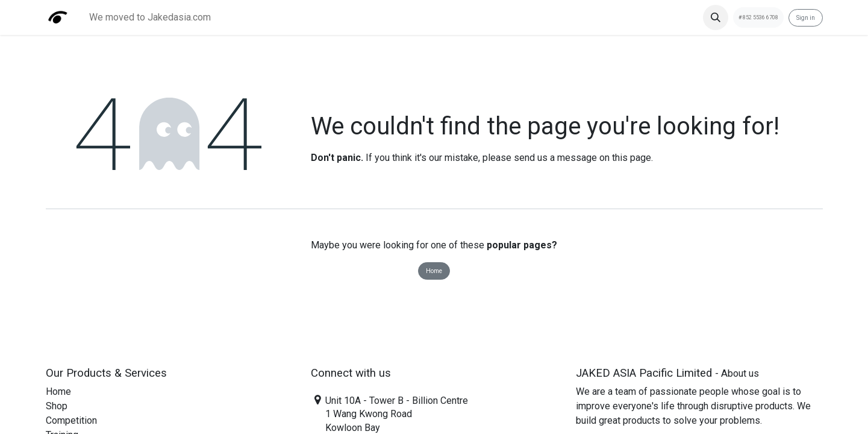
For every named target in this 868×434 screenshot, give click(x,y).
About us (740, 373)
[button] (716, 17)
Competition (71, 420)
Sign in (806, 18)
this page (632, 158)
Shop (57, 406)
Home (434, 271)
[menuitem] (150, 17)
